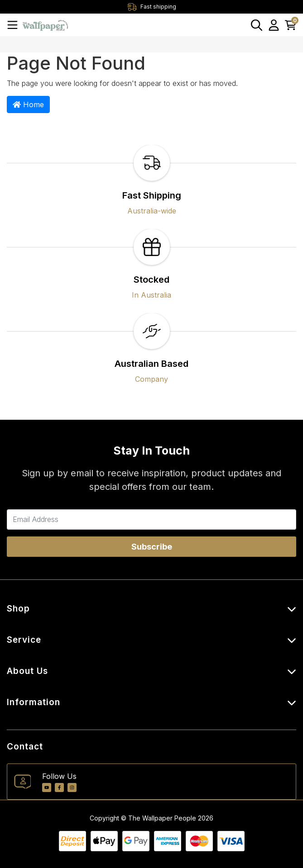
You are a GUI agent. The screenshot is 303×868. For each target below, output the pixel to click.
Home (28, 104)
